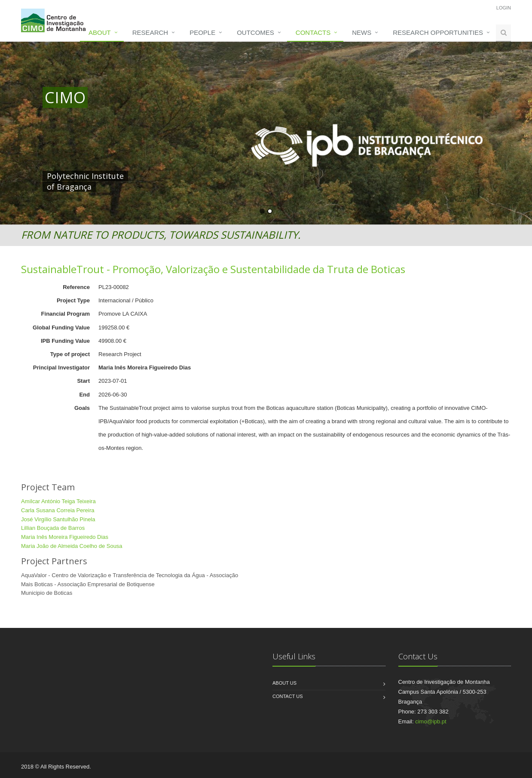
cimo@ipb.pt (431, 721)
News (362, 32)
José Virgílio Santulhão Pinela (58, 519)
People (202, 32)
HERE (222, 176)
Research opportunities (438, 32)
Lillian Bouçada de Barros (53, 528)
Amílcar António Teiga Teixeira (58, 501)
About (100, 32)
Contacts (313, 32)
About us (284, 683)
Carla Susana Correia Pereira (58, 510)
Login (504, 8)
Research (150, 32)
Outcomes (255, 32)
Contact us (288, 696)
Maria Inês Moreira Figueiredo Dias (65, 537)
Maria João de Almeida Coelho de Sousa (72, 546)
